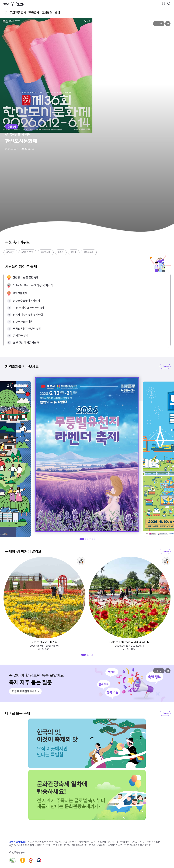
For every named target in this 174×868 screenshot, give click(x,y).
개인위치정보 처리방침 (66, 842)
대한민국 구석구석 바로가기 (14, 4)
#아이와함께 (27, 252)
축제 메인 (6, 13)
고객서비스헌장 (99, 842)
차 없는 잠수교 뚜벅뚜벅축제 (29, 308)
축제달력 (47, 13)
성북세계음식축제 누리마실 (28, 315)
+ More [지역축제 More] (165, 366)
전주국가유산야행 (23, 322)
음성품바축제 (20, 336)
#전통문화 (89, 252)
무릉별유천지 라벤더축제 (27, 329)
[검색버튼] (169, 3)
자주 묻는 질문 (153, 842)
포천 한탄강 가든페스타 (26, 343)
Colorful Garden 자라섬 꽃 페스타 (33, 285)
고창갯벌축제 (20, 293)
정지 (168, 24)
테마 (57, 13)
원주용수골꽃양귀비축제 (26, 301)
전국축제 (34, 13)
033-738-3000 (61, 845)
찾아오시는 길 (138, 842)
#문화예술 (46, 252)
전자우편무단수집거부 (119, 842)
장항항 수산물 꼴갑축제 (26, 278)
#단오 (74, 252)
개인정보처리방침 (18, 842)
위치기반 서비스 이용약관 (40, 842)
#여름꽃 (10, 252)
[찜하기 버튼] (163, 3)
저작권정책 (84, 842)
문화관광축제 (18, 13)
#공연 (61, 252)
